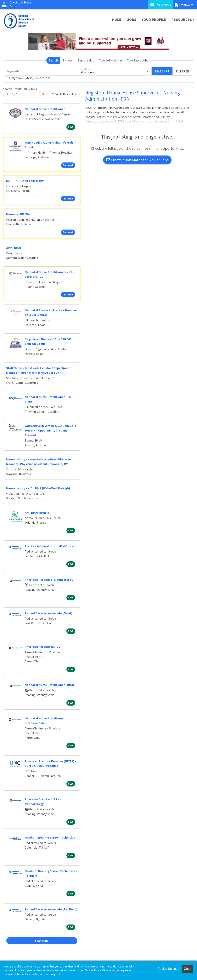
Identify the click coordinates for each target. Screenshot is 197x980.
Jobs (132, 20)
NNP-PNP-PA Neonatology (25, 181)
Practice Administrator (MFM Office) (50, 546)
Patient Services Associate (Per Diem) (51, 909)
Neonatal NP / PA (18, 214)
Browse (68, 60)
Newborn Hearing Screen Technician (50, 837)
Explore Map (86, 60)
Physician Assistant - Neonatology (49, 580)
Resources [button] (182, 20)
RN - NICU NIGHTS (37, 512)
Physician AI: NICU (43, 647)
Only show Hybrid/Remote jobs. (30, 78)
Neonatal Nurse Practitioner (45, 109)
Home (117, 20)
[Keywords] (41, 71)
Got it (188, 969)
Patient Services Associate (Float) (49, 613)
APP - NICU (14, 248)
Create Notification (64, 94)
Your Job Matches (111, 60)
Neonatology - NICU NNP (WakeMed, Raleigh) (38, 488)
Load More (42, 941)
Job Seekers (161, 5)
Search (53, 60)
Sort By (11, 94)
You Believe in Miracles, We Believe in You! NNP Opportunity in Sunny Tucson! (50, 430)
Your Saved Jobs (138, 60)
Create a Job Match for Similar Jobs (137, 160)
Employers (184, 5)
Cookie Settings (168, 969)
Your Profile (154, 20)
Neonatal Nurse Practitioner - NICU (49, 685)
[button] (183, 71)
